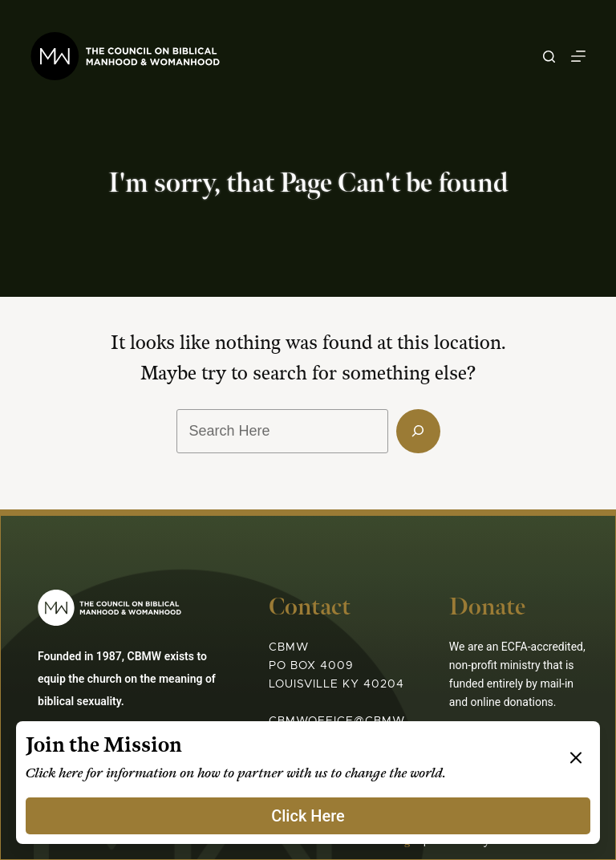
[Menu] (578, 56)
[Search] (549, 57)
